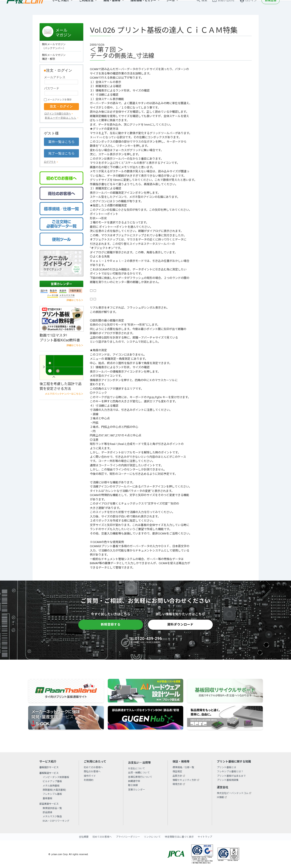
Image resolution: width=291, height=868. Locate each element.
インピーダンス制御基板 (56, 777)
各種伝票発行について (140, 777)
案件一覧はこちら (61, 142)
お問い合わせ (226, 7)
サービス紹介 (61, 7)
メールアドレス (55, 77)
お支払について (137, 769)
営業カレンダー (61, 284)
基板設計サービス (49, 767)
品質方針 (177, 776)
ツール (170, 7)
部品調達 (47, 812)
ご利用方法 (86, 7)
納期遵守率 (134, 781)
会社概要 (84, 837)
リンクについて (152, 837)
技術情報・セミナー (143, 7)
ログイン (251, 7)
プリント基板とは (227, 767)
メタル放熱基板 (51, 786)
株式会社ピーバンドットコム (233, 793)
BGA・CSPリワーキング (56, 821)
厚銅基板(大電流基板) (54, 790)
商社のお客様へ (92, 772)
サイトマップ (205, 837)
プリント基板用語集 (228, 780)
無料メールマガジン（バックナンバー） (54, 46)
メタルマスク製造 (52, 817)
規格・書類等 (112, 7)
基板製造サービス (49, 773)
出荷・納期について (139, 773)
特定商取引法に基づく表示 (179, 837)
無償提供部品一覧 (52, 808)
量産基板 (47, 798)
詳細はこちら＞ (75, 300)
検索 (204, 7)
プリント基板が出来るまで (231, 776)
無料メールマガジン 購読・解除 (54, 57)
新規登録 (271, 7)
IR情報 (220, 797)
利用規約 (89, 780)
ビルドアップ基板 (52, 781)
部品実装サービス (49, 804)
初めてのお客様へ (93, 767)
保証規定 (177, 772)
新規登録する (111, 624)
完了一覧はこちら (61, 154)
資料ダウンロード (180, 624)
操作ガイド (90, 776)
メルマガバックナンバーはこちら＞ (64, 394)
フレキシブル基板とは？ (230, 772)
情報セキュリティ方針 (184, 780)
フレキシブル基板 (52, 794)
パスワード (52, 88)
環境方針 (177, 784)
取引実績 (133, 785)
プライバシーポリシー (128, 837)
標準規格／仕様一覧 (183, 767)
